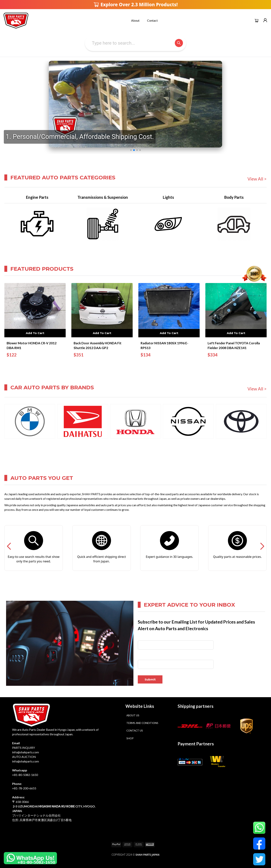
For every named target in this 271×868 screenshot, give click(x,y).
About (135, 20)
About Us (133, 715)
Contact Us (135, 731)
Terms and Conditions (142, 723)
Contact (152, 20)
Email (141, 657)
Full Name (144, 638)
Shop (130, 738)
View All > (257, 179)
